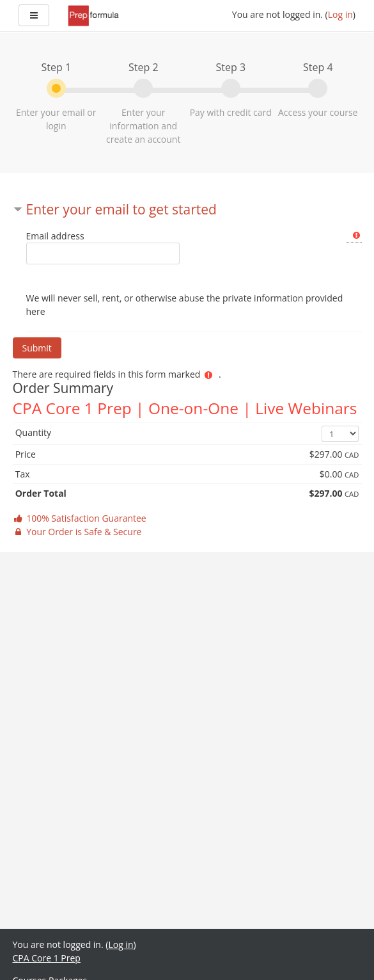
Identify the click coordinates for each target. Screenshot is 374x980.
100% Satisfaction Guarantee (80, 518)
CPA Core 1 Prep (47, 958)
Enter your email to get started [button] (121, 209)
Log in (340, 14)
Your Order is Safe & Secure (77, 532)
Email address (55, 236)
